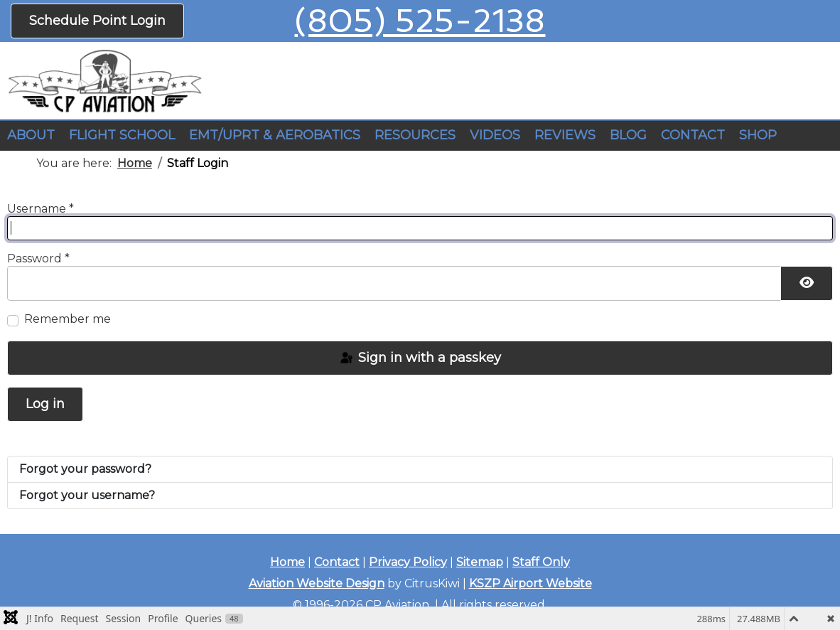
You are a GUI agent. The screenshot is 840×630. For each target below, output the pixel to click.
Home (287, 562)
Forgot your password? (85, 469)
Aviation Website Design (317, 583)
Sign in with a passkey (420, 358)
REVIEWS (565, 135)
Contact (337, 562)
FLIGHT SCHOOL (122, 135)
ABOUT (31, 135)
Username (41, 209)
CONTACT (693, 135)
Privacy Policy (408, 562)
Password (38, 258)
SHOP (758, 135)
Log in (45, 404)
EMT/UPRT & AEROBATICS (275, 135)
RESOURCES (415, 135)
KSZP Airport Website (531, 583)
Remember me (68, 319)
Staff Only (541, 562)
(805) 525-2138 (420, 21)
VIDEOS (495, 135)
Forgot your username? (87, 495)
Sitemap (480, 562)
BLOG (628, 135)
